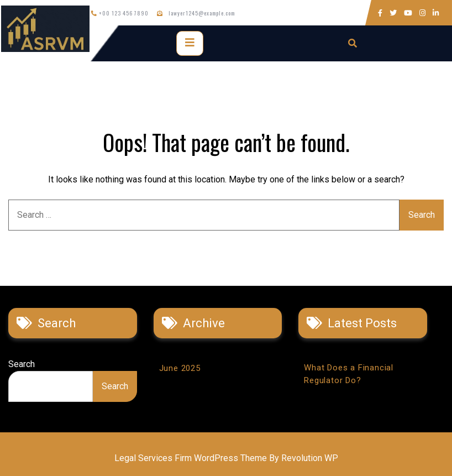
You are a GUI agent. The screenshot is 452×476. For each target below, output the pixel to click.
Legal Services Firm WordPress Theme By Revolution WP (226, 458)
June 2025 (180, 368)
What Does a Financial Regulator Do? (349, 374)
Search (22, 364)
